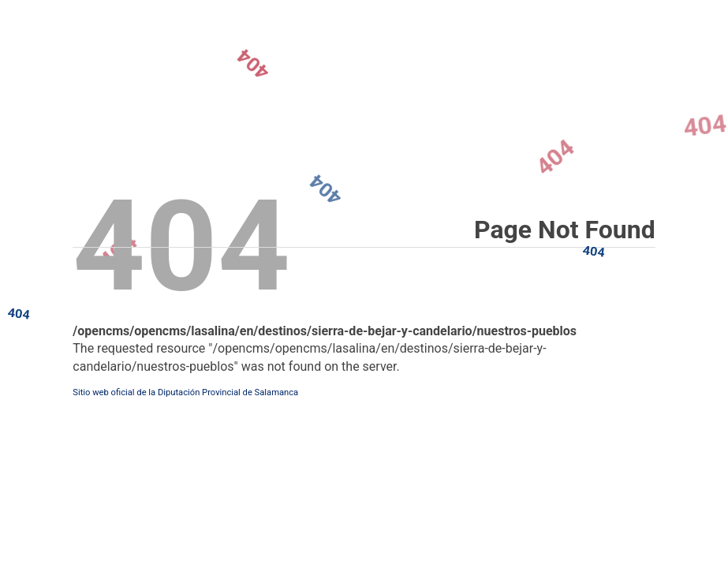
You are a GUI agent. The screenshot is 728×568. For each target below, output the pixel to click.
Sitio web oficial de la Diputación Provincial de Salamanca (185, 392)
